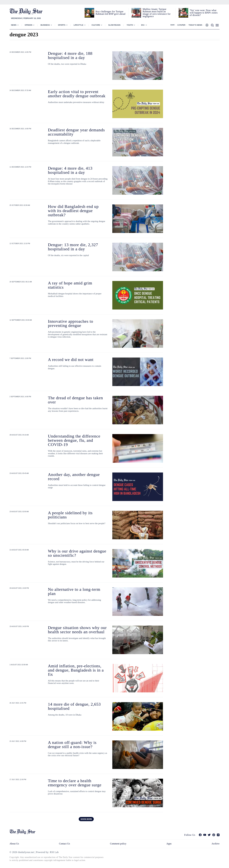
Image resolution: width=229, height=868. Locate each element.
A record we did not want (71, 360)
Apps (169, 844)
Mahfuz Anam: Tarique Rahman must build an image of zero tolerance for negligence (157, 13)
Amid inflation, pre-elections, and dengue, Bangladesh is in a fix (76, 670)
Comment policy (118, 844)
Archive (216, 844)
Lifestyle (79, 25)
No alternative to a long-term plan (74, 591)
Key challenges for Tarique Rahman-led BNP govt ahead (111, 13)
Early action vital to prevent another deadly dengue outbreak (77, 94)
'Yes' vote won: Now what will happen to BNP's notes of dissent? (204, 13)
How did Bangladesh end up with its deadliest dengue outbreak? (73, 211)
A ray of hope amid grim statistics (70, 285)
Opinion (29, 25)
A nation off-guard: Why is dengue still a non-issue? (72, 745)
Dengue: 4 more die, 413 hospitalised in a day (70, 170)
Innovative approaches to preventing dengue (71, 323)
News (14, 25)
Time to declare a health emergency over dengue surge (75, 783)
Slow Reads (114, 25)
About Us (14, 844)
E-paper (181, 25)
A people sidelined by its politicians (70, 515)
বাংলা (172, 25)
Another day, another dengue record (74, 477)
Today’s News (195, 25)
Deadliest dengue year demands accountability (76, 132)
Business (45, 25)
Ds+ (143, 25)
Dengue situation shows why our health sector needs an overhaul (77, 630)
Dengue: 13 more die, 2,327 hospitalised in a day (73, 247)
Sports (62, 25)
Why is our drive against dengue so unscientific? (77, 553)
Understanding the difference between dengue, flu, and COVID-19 (74, 440)
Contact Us (64, 844)
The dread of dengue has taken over (76, 400)
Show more (86, 819)
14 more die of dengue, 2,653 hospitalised (74, 706)
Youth (130, 25)
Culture (96, 25)
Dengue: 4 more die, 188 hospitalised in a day (70, 55)
